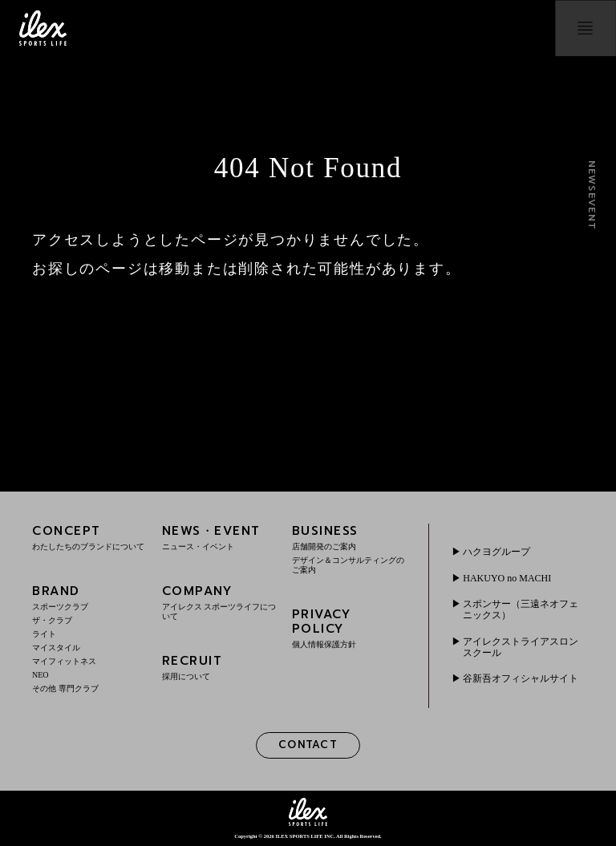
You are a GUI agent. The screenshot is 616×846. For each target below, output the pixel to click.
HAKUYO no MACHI (507, 578)
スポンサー (521, 609)
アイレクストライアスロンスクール (521, 647)
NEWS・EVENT (219, 537)
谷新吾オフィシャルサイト (521, 678)
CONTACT (308, 745)
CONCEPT (89, 537)
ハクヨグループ (496, 552)
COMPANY (219, 602)
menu (586, 28)
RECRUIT (219, 667)
